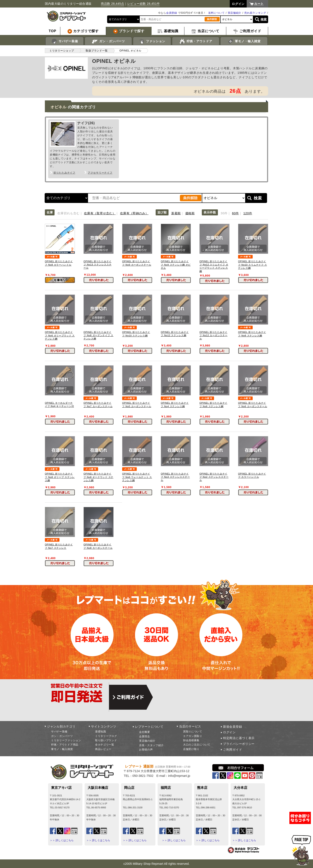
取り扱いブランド (106, 740)
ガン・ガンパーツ (108, 41)
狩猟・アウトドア (196, 41)
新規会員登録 (232, 727)
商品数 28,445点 (112, 4)
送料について (216, 13)
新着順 (176, 213)
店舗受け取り (191, 749)
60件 (236, 213)
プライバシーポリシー (239, 744)
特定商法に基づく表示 (239, 738)
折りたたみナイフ (64, 173)
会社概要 (145, 732)
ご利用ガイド (232, 750)
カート (259, 4)
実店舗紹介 (235, 13)
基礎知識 (101, 732)
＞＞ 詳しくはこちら (62, 840)
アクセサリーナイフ (100, 173)
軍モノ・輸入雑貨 (244, 41)
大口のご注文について (197, 745)
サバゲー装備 (65, 41)
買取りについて (193, 732)
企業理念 (145, 736)
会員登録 (172, 13)
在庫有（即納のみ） (134, 213)
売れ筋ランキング (255, 13)
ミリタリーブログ (106, 736)
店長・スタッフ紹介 (151, 745)
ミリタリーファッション (66, 740)
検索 (264, 19)
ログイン (229, 732)
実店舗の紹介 (147, 741)
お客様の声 (146, 750)
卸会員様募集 (191, 740)
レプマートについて (149, 727)
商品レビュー (103, 749)
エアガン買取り (193, 736)
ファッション (152, 41)
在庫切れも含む (68, 213)
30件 (224, 213)
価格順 (190, 213)
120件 (248, 213)
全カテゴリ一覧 (105, 745)
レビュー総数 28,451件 (144, 4)
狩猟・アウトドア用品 (65, 745)
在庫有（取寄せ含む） (100, 213)
